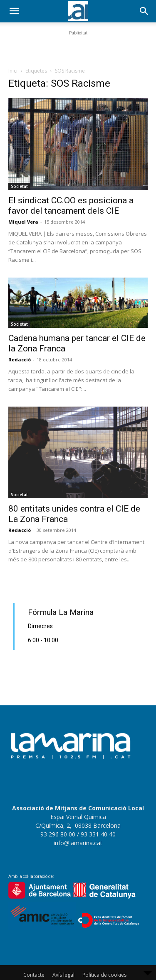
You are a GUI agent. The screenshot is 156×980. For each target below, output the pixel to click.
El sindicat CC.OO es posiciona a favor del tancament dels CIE (71, 206)
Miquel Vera (23, 222)
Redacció (20, 360)
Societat (19, 186)
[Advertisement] (78, 48)
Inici (13, 71)
